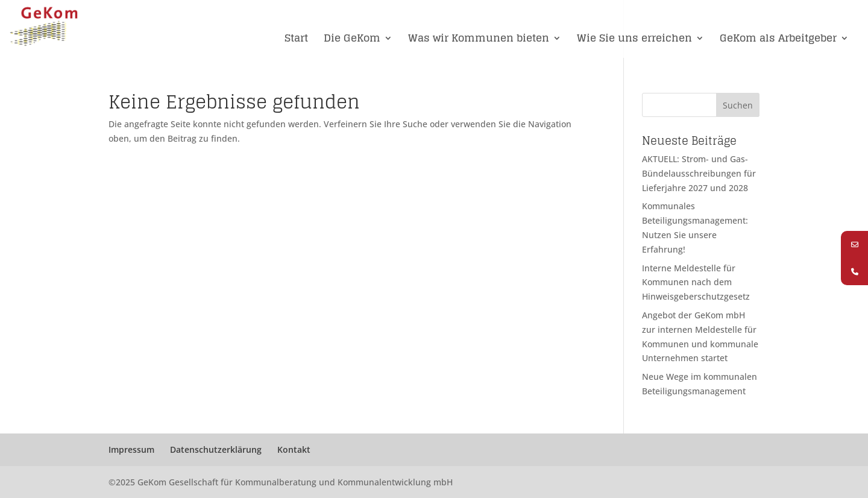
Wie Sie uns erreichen (634, 40)
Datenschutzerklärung (216, 449)
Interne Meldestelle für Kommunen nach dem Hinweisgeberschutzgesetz (696, 282)
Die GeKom (352, 40)
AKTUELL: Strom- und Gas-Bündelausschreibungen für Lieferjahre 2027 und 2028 (699, 173)
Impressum (131, 449)
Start (296, 40)
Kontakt (294, 449)
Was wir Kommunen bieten (479, 40)
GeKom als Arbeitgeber (778, 40)
